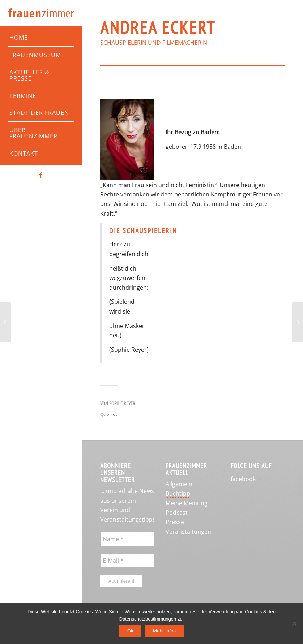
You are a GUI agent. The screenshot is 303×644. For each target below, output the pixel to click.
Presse (175, 522)
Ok (130, 631)
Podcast (177, 513)
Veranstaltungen (188, 532)
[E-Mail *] (127, 561)
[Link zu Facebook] (41, 175)
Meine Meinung (187, 503)
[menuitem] (41, 38)
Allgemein (179, 484)
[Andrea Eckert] (127, 139)
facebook (243, 479)
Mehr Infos (164, 631)
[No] (294, 623)
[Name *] (127, 539)
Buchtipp (178, 493)
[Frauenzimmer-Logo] (41, 13)
